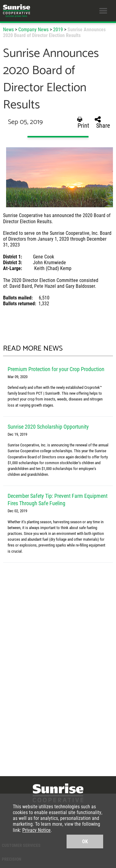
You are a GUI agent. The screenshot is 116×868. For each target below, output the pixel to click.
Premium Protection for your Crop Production (56, 369)
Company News (33, 29)
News (8, 29)
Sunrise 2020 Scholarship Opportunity (48, 426)
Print (83, 122)
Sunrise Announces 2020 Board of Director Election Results (54, 32)
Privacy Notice (36, 830)
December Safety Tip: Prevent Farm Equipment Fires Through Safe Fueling (58, 499)
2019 (58, 29)
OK (85, 841)
